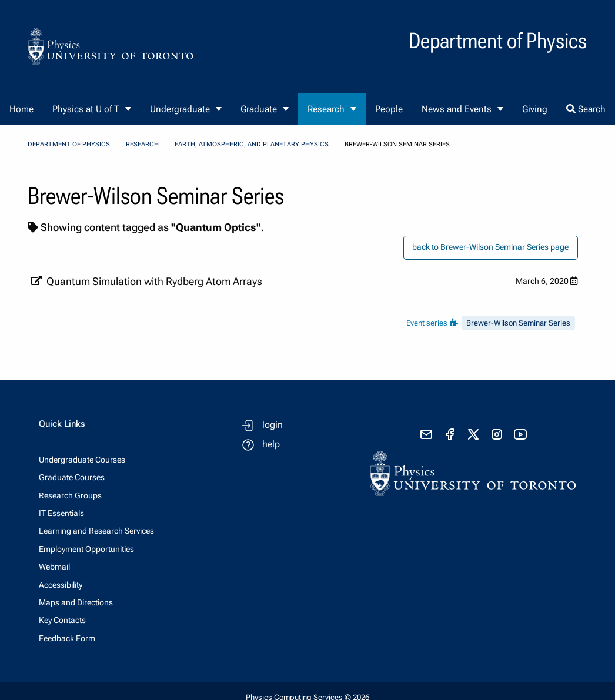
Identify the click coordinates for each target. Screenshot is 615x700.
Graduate (259, 109)
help (271, 444)
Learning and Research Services (96, 531)
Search (586, 109)
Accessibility (61, 585)
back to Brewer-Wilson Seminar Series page (490, 247)
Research (326, 109)
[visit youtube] (520, 434)
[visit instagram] (497, 434)
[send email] (426, 434)
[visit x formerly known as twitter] (473, 434)
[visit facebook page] (450, 434)
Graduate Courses (72, 477)
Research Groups (70, 495)
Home (21, 109)
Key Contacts (62, 620)
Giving (535, 109)
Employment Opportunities (86, 549)
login (273, 425)
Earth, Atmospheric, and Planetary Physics (252, 144)
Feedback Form (67, 638)
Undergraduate (180, 109)
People (389, 109)
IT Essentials (61, 513)
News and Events (457, 109)
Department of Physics (69, 144)
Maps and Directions (76, 602)
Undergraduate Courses (82, 460)
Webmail (54, 567)
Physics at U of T (86, 109)
